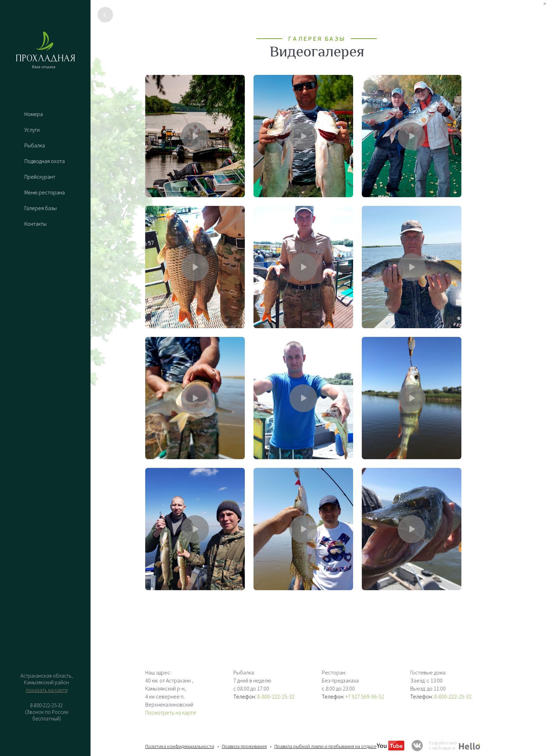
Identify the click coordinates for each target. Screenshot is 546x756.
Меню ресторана (45, 192)
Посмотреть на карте (171, 712)
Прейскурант (40, 177)
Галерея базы (41, 208)
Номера (34, 114)
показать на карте (47, 690)
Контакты (36, 224)
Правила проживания (244, 746)
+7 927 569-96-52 (365, 696)
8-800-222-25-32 (276, 696)
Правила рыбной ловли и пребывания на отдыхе (325, 746)
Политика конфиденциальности (180, 746)
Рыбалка (35, 145)
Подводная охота (45, 161)
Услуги (32, 130)
